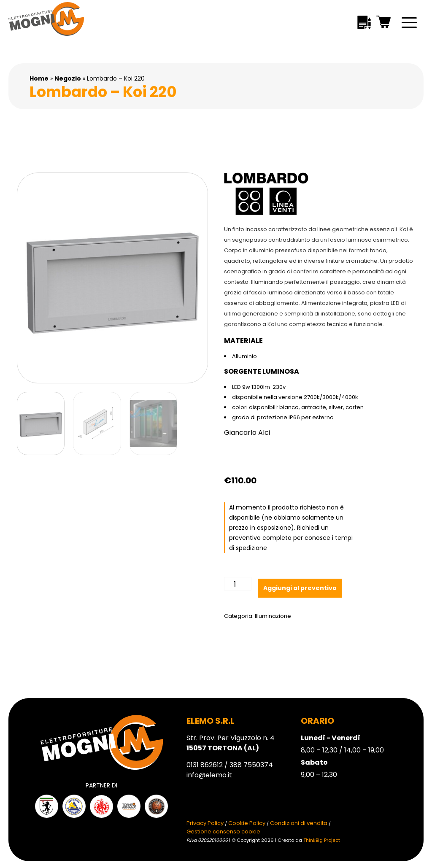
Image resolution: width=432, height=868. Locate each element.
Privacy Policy (205, 823)
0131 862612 (205, 765)
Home (39, 78)
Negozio (68, 78)
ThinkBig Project (322, 840)
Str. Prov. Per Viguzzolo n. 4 (231, 743)
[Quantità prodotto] (238, 584)
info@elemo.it (209, 775)
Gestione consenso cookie (223, 832)
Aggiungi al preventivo (300, 588)
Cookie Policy (247, 823)
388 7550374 (251, 765)
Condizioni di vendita (299, 823)
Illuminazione (273, 616)
